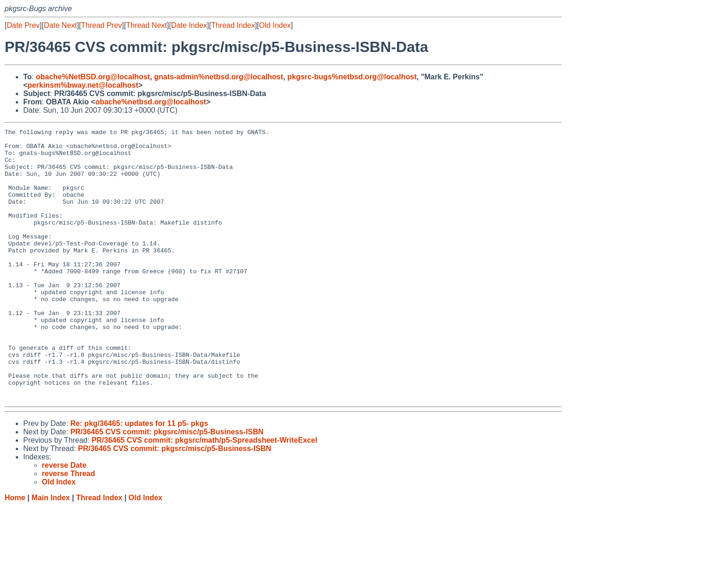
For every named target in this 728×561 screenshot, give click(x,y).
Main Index (51, 552)
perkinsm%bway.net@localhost (83, 85)
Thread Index (233, 25)
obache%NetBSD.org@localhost (93, 77)
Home (15, 552)
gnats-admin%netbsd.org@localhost (219, 77)
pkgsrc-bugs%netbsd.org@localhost (352, 77)
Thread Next (146, 25)
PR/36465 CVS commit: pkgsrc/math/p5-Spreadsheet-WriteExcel (204, 494)
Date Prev (23, 25)
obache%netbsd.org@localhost (151, 102)
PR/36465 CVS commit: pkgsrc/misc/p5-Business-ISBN (167, 486)
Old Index (275, 25)
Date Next (60, 25)
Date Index (189, 25)
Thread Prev (102, 25)
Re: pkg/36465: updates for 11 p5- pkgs (139, 478)
